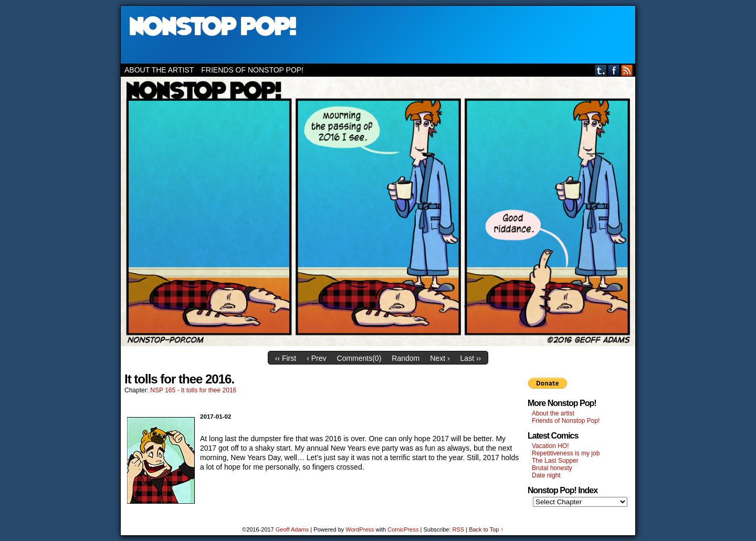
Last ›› (471, 358)
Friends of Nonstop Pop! (252, 70)
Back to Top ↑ (486, 529)
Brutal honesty (552, 468)
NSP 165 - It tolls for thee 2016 (193, 390)
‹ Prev (316, 358)
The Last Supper (555, 461)
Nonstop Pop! (378, 35)
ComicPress (403, 529)
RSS (627, 70)
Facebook (614, 70)
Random (406, 358)
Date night (546, 475)
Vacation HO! (550, 446)
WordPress (360, 529)
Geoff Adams (292, 529)
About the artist (159, 70)
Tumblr (601, 70)
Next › (440, 358)
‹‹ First (286, 358)
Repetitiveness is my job (566, 453)
